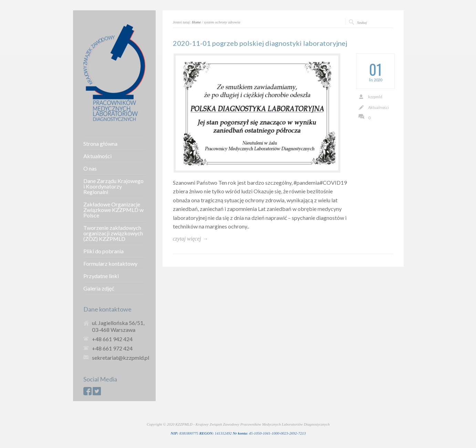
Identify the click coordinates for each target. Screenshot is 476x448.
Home (196, 22)
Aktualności (379, 107)
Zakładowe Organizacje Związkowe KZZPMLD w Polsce (113, 210)
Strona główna (100, 144)
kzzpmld (375, 97)
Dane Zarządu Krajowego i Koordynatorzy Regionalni (113, 186)
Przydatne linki (101, 276)
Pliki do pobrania (104, 251)
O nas (90, 169)
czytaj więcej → (190, 239)
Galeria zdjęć (99, 288)
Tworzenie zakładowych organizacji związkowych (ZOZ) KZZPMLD (113, 233)
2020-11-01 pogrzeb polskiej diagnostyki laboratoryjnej (260, 43)
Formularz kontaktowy (110, 264)
